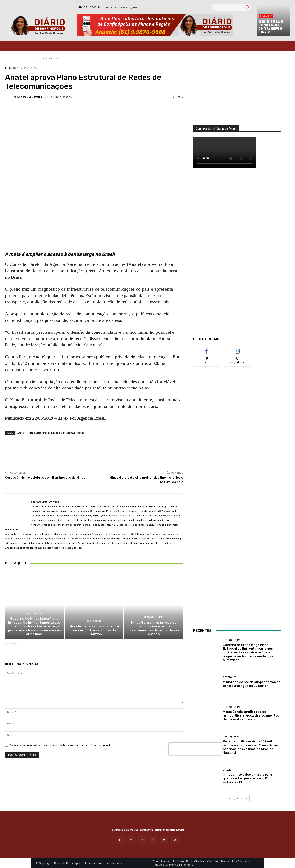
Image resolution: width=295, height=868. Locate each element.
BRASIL (227, 770)
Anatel (21, 433)
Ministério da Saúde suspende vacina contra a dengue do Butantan (271, 27)
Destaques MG (34, 615)
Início (39, 58)
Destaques (266, 16)
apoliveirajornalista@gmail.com (162, 830)
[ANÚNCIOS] (237, 411)
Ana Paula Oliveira (29, 97)
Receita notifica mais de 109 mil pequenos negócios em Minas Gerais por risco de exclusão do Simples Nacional (251, 747)
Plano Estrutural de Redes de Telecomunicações (57, 433)
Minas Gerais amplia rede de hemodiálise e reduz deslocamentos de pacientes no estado (154, 630)
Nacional (32, 68)
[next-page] (14, 647)
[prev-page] (8, 647)
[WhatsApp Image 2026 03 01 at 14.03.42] (237, 258)
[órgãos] (237, 96)
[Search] (247, 7)
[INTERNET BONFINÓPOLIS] (237, 503)
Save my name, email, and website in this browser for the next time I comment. (60, 746)
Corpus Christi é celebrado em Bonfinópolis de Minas (45, 478)
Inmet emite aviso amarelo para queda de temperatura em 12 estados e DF (247, 778)
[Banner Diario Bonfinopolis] (165, 25)
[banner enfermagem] (237, 592)
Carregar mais (237, 798)
